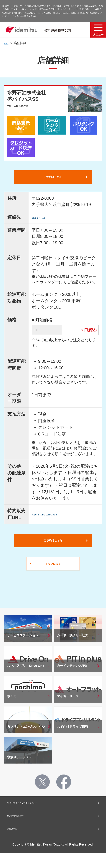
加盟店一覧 (17, 843)
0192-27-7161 (45, 220)
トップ (8, 43)
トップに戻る (53, 572)
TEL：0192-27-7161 (29, 106)
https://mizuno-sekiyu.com (56, 517)
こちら (16, 16)
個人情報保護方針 (23, 828)
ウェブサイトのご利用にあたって (38, 813)
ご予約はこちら (53, 178)
